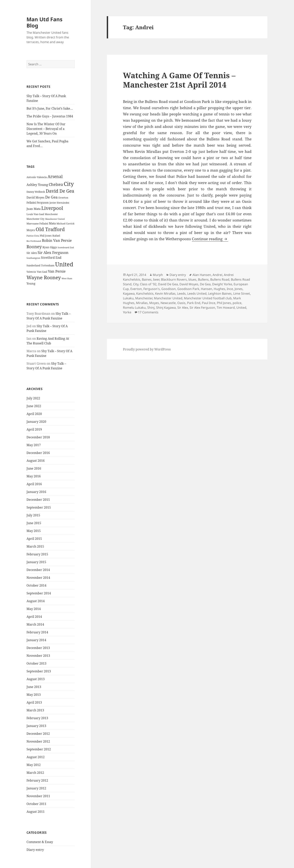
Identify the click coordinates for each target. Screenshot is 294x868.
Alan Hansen (202, 275)
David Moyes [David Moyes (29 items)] (35, 197)
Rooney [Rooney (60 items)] (34, 247)
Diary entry (35, 850)
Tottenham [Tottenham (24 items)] (48, 266)
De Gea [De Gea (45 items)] (51, 197)
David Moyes (189, 284)
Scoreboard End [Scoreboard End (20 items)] (66, 247)
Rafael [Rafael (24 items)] (56, 236)
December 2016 (38, 453)
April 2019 (34, 429)
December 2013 (38, 648)
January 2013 (36, 726)
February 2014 (37, 632)
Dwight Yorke (222, 284)
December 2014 (38, 570)
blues (192, 279)
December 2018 (38, 437)
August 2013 (36, 679)
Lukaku (128, 298)
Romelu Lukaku (134, 308)
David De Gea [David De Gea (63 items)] (60, 191)
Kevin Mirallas (165, 293)
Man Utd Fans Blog (44, 22)
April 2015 (34, 539)
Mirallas (142, 303)
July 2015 (33, 515)
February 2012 (37, 780)
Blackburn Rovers (174, 279)
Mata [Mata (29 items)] (52, 223)
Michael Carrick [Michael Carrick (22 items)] (65, 224)
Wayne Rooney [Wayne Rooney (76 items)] (44, 277)
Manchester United (168, 298)
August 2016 (36, 461)
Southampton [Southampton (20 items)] (33, 258)
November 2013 (38, 656)
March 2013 (35, 710)
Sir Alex (183, 308)
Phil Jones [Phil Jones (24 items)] (46, 236)
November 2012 (38, 741)
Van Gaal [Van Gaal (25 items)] (42, 272)
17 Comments (148, 312)
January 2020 (36, 422)
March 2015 (35, 546)
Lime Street (242, 293)
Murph (158, 275)
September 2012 (39, 749)
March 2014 (35, 624)
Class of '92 (148, 284)
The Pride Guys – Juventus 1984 (50, 116)
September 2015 (39, 507)
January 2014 (36, 640)
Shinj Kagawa (166, 308)
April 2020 (34, 414)
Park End (194, 303)
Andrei (217, 275)
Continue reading (210, 239)
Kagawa (129, 293)
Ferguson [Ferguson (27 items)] (43, 203)
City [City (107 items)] (69, 184)
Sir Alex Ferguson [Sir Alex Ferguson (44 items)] (53, 252)
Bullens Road (220, 279)
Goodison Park (188, 289)
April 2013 (34, 702)
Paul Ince (209, 303)
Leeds (181, 293)
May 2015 (34, 531)
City (136, 284)
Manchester (144, 298)
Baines (147, 279)
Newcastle (168, 303)
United (241, 308)
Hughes (219, 289)
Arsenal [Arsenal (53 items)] (55, 176)
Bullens (203, 279)
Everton (136, 289)
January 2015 (36, 562)
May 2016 (34, 476)
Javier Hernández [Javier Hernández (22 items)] (59, 203)
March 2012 (35, 773)
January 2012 (36, 788)
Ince (230, 289)
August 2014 (36, 601)
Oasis (181, 303)
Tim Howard (226, 308)
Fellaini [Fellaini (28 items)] (31, 203)
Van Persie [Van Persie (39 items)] (57, 271)
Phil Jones (224, 303)
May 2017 (34, 445)
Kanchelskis (145, 293)
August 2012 (36, 757)
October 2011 (36, 804)
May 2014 (34, 609)
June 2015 (34, 523)
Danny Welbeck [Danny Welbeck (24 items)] (36, 192)
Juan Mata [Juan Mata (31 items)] (34, 209)
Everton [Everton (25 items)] (63, 198)
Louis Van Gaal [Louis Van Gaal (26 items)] (35, 214)
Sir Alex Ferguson (202, 308)
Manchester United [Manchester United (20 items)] (55, 219)
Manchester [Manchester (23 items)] (51, 214)
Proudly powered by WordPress (147, 349)
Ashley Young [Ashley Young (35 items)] (37, 185)
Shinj (151, 308)
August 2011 (36, 812)
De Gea (205, 284)
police (237, 303)
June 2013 (34, 687)
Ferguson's (152, 289)
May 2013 (34, 695)
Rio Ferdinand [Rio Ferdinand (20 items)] (34, 241)
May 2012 (34, 765)
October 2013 (36, 663)
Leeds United (197, 293)
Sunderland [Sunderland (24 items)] (33, 266)
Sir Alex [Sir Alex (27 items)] (32, 253)
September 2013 (39, 671)
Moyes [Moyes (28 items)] (31, 230)
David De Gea (168, 284)
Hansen (207, 289)
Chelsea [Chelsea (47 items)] (56, 184)
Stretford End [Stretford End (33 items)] (51, 258)
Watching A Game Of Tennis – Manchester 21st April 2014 (179, 80)
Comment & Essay (40, 842)
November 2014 (38, 578)
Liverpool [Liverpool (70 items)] (52, 208)
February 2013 (37, 718)
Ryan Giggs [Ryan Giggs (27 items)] (50, 247)
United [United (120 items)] (64, 264)
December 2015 (38, 500)
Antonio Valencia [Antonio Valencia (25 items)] (37, 177)
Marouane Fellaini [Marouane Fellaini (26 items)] (37, 223)
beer (156, 279)
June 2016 (34, 468)
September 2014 (39, 593)
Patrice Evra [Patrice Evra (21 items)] (33, 236)
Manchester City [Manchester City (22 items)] (35, 219)
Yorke (127, 312)
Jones (239, 289)
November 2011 (38, 796)
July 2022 (33, 398)
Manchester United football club (208, 298)
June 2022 (34, 406)
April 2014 (34, 617)
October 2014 (36, 585)
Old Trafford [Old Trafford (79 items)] (50, 229)
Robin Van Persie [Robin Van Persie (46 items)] (57, 240)
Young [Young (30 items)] (31, 283)
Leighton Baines (220, 293)
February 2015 (37, 554)
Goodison (169, 289)
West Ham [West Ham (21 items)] (67, 278)
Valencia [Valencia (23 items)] (31, 272)
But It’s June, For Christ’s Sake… (50, 108)
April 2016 (34, 484)
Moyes (154, 303)
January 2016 (36, 492)
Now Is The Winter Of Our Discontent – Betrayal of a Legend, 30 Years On (46, 129)
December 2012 (38, 734)
